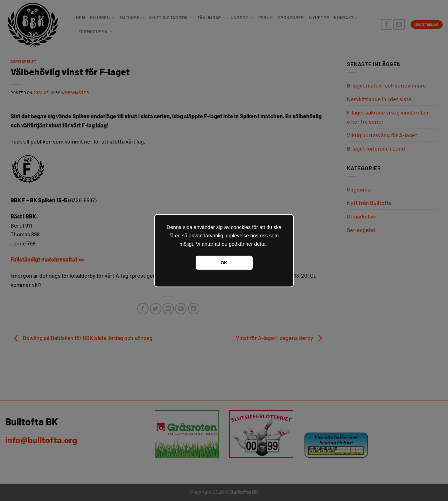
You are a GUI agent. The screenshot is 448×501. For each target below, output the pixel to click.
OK (224, 263)
